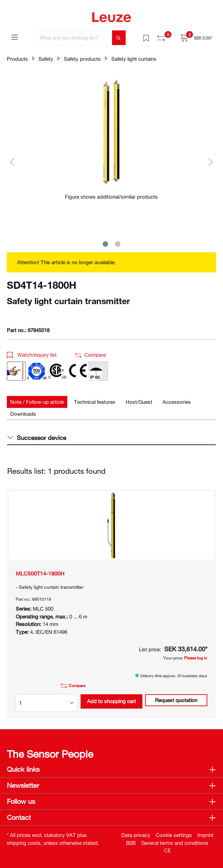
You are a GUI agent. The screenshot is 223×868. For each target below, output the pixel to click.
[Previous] (12, 162)
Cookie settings (174, 835)
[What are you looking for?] (74, 38)
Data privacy (136, 835)
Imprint (205, 835)
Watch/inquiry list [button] (32, 355)
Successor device (37, 438)
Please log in (196, 658)
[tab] (37, 402)
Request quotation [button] (176, 700)
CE (167, 850)
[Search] (119, 38)
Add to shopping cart (111, 701)
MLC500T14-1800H (40, 573)
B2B (131, 843)
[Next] (211, 162)
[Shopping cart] (196, 38)
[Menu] (15, 37)
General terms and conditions (175, 843)
